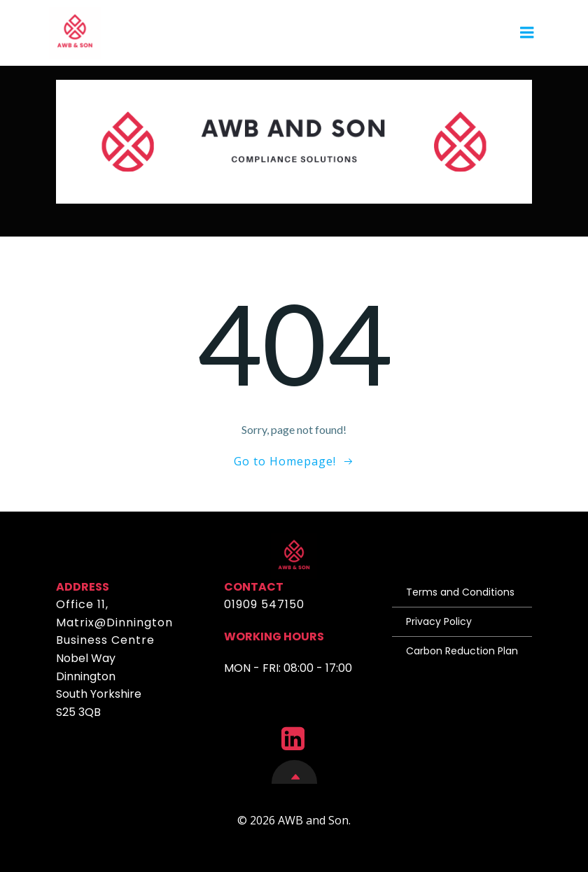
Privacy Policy (439, 621)
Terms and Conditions (460, 592)
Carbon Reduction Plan (462, 651)
